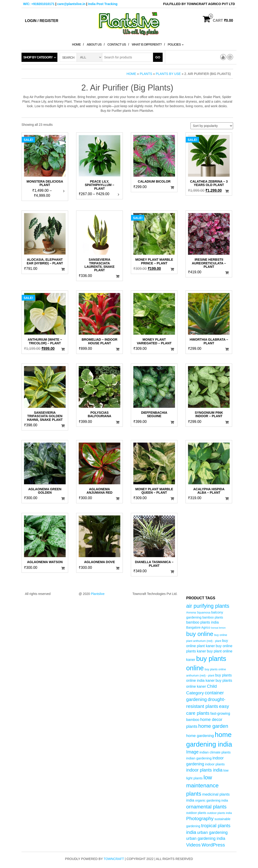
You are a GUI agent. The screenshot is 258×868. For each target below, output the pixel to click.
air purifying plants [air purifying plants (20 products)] (208, 606)
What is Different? (147, 44)
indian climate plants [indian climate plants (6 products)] (215, 752)
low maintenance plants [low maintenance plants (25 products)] (202, 786)
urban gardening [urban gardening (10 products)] (212, 832)
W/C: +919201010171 (39, 4)
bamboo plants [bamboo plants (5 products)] (213, 617)
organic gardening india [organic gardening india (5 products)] (211, 801)
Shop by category (38, 57)
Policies (176, 44)
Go (158, 57)
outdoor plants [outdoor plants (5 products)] (196, 813)
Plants (146, 74)
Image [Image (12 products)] (192, 752)
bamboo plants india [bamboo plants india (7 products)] (202, 622)
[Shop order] (212, 126)
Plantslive (98, 594)
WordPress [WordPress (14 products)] (213, 845)
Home (76, 44)
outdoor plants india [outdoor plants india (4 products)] (219, 813)
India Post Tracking (103, 4)
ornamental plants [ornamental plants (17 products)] (206, 807)
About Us (94, 44)
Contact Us (117, 44)
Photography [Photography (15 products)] (200, 818)
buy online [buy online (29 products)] (200, 634)
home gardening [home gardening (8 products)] (200, 736)
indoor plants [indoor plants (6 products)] (215, 764)
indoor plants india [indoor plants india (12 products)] (204, 770)
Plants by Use (168, 74)
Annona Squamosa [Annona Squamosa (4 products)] (198, 613)
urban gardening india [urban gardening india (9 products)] (206, 838)
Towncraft (114, 859)
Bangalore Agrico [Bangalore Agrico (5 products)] (198, 628)
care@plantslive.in (71, 4)
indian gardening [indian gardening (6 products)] (199, 758)
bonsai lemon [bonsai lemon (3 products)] (218, 628)
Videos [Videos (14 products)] (193, 845)
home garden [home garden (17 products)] (213, 726)
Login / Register (42, 21)
